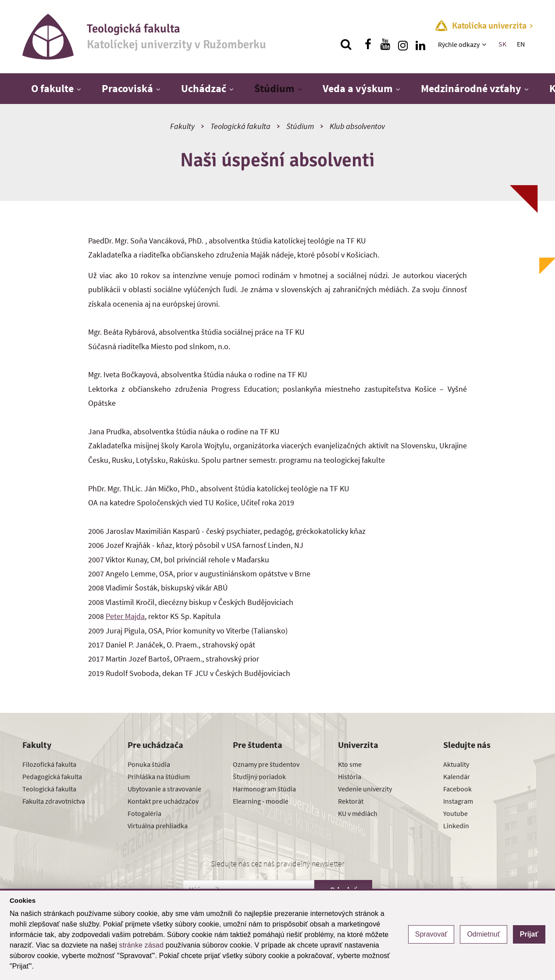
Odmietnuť (483, 934)
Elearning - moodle (261, 801)
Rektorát (351, 801)
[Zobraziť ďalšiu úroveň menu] (485, 44)
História (350, 776)
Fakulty (182, 126)
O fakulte (52, 88)
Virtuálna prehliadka (158, 826)
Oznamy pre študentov (266, 764)
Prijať (529, 934)
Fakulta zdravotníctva (54, 801)
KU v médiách (358, 813)
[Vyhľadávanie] (346, 44)
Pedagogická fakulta (52, 776)
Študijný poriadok (259, 776)
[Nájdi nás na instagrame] (403, 44)
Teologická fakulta (240, 126)
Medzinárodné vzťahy (471, 88)
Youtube (455, 813)
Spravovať (431, 934)
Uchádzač (204, 88)
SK (502, 44)
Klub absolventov (357, 126)
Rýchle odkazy (459, 44)
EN (521, 44)
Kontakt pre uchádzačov (163, 801)
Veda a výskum (358, 88)
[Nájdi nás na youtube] (385, 44)
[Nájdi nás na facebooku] (368, 44)
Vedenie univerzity (365, 789)
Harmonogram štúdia (264, 789)
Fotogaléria (144, 813)
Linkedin (456, 826)
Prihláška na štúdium (159, 776)
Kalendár (457, 776)
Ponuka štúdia (149, 764)
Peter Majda (125, 616)
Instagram (458, 801)
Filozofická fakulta (49, 764)
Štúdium (274, 88)
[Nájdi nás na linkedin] (420, 44)
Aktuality (456, 764)
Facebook (457, 789)
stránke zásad (142, 945)
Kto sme (350, 764)
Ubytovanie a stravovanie (164, 789)
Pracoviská (127, 88)
